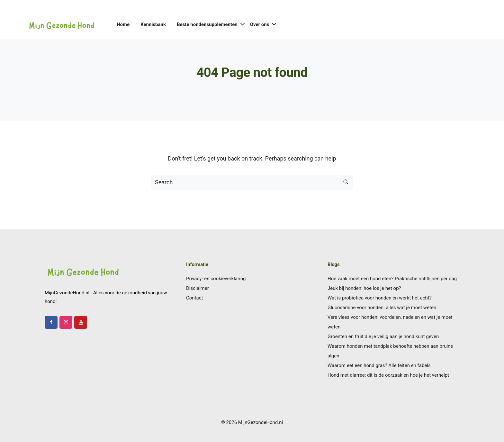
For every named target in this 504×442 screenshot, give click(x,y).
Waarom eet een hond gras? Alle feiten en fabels (379, 365)
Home (123, 24)
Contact (194, 298)
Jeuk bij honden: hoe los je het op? (364, 288)
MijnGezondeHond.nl (261, 422)
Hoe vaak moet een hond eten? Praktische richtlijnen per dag (392, 279)
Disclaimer (198, 288)
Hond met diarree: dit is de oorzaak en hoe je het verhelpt (388, 375)
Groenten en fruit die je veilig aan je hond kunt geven (383, 336)
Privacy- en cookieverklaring (216, 279)
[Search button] (346, 182)
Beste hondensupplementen (207, 24)
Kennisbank (153, 24)
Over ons (260, 24)
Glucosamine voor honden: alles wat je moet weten (382, 308)
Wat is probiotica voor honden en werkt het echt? (380, 298)
